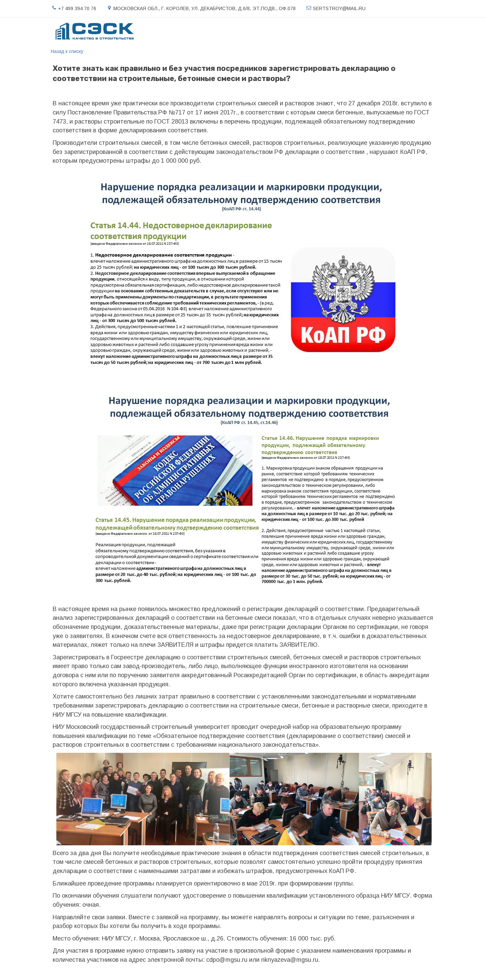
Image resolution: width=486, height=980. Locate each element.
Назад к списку (67, 51)
